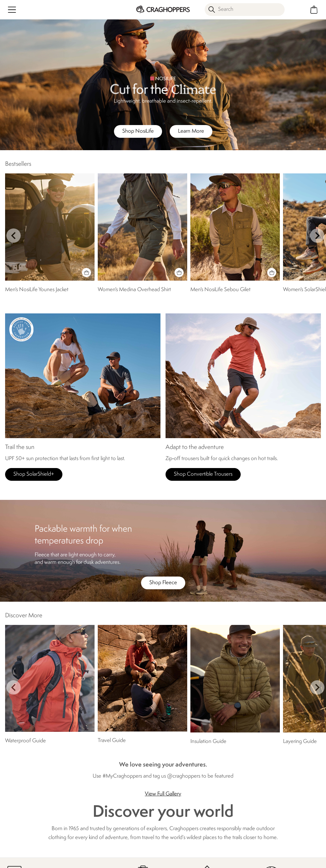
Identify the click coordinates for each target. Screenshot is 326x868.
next (317, 236)
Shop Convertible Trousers (203, 474)
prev (14, 236)
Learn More (191, 131)
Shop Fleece (163, 583)
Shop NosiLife (138, 131)
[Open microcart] (314, 10)
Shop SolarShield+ (34, 474)
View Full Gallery (163, 794)
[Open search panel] (245, 10)
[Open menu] (12, 10)
